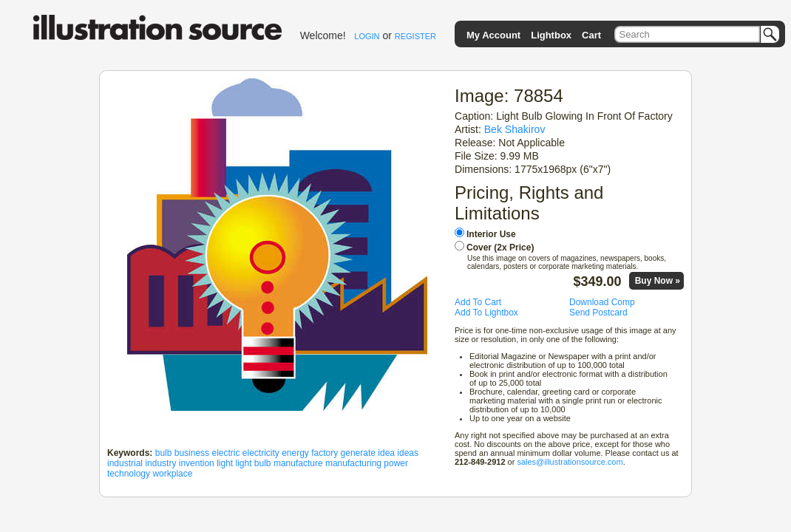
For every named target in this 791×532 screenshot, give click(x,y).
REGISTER (415, 36)
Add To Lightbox (486, 313)
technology (129, 474)
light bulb (254, 463)
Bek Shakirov (515, 129)
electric (225, 453)
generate (358, 453)
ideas (408, 453)
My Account (493, 35)
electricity (261, 453)
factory (325, 453)
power (396, 463)
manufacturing (353, 463)
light (225, 463)
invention (197, 463)
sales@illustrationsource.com (570, 462)
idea (386, 453)
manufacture (298, 463)
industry (160, 463)
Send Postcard (598, 313)
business (192, 453)
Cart (591, 35)
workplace (172, 474)
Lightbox (551, 35)
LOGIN (367, 36)
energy (295, 453)
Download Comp (602, 302)
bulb (164, 453)
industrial (125, 463)
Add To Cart (478, 302)
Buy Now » (658, 281)
